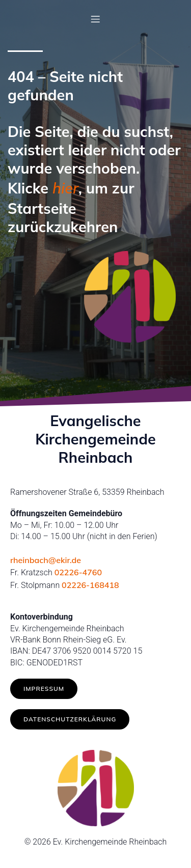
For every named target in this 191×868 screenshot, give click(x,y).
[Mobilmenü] (96, 19)
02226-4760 (78, 572)
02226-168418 (90, 585)
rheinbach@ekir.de (46, 560)
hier (65, 188)
